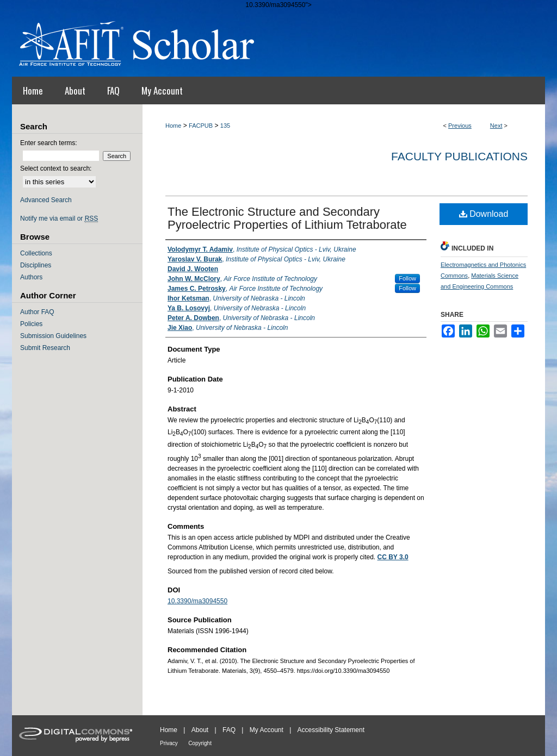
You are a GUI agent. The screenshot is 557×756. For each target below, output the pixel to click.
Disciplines (36, 265)
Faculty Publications (459, 156)
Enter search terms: (49, 143)
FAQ (229, 730)
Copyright (200, 743)
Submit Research (45, 348)
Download (484, 214)
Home (173, 126)
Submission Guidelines (53, 336)
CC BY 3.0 (393, 557)
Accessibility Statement (331, 730)
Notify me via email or (59, 218)
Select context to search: (56, 168)
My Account (267, 730)
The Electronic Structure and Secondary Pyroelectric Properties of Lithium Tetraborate (287, 218)
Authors (31, 277)
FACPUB (201, 126)
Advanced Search (46, 200)
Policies (31, 324)
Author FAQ (37, 312)
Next (496, 126)
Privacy (169, 743)
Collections (36, 253)
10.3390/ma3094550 (197, 601)
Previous (460, 126)
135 (225, 126)
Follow (407, 278)
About (200, 730)
